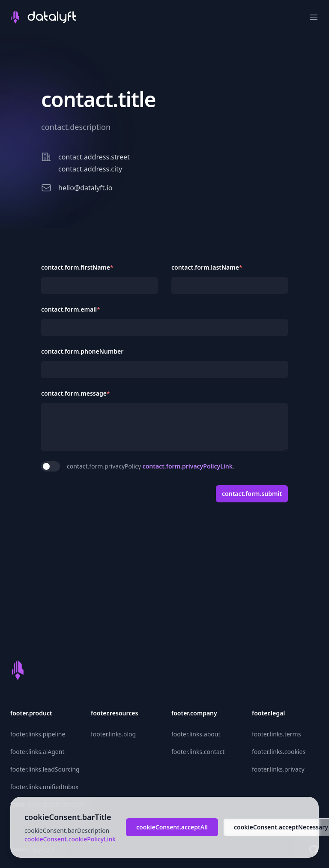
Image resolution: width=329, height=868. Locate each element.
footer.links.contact (198, 752)
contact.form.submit (252, 494)
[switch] (51, 466)
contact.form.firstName (77, 267)
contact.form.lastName (207, 267)
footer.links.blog (113, 734)
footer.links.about (196, 734)
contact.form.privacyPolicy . (151, 466)
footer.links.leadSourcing (45, 769)
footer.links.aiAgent (37, 752)
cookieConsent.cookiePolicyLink (70, 839)
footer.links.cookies (279, 752)
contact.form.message (76, 393)
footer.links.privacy (278, 769)
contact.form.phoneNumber (82, 351)
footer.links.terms (276, 734)
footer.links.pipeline (38, 734)
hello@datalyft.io (85, 188)
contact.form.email (71, 309)
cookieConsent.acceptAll (172, 827)
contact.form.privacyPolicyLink (188, 466)
